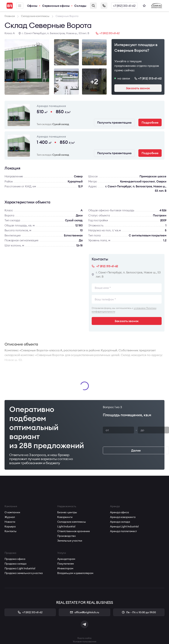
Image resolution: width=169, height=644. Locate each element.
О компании (12, 512)
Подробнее (150, 122)
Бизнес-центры (67, 512)
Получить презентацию (114, 122)
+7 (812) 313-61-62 (124, 6)
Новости (10, 522)
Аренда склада (120, 522)
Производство (66, 536)
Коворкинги (65, 517)
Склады (80, 6)
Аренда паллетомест (123, 531)
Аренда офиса (119, 512)
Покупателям (66, 564)
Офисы (32, 6)
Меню (20, 6)
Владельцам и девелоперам (75, 573)
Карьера (10, 526)
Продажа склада (16, 564)
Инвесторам (65, 568)
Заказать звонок (104, 6)
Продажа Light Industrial (20, 568)
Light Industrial (66, 526)
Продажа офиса (15, 559)
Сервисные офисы (56, 6)
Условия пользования (84, 641)
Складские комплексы (71, 522)
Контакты (10, 531)
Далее (136, 450)
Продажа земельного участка (24, 573)
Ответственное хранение (74, 531)
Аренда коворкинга (123, 517)
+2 (94, 81)
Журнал (10, 517)
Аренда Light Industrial (124, 526)
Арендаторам (66, 559)
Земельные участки (70, 541)
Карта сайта (84, 638)
